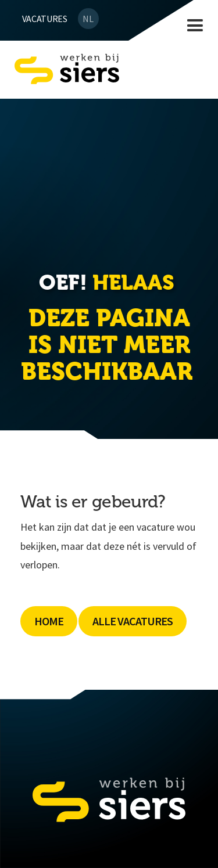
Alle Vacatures (133, 621)
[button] (195, 26)
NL (88, 19)
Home (49, 621)
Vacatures (45, 19)
